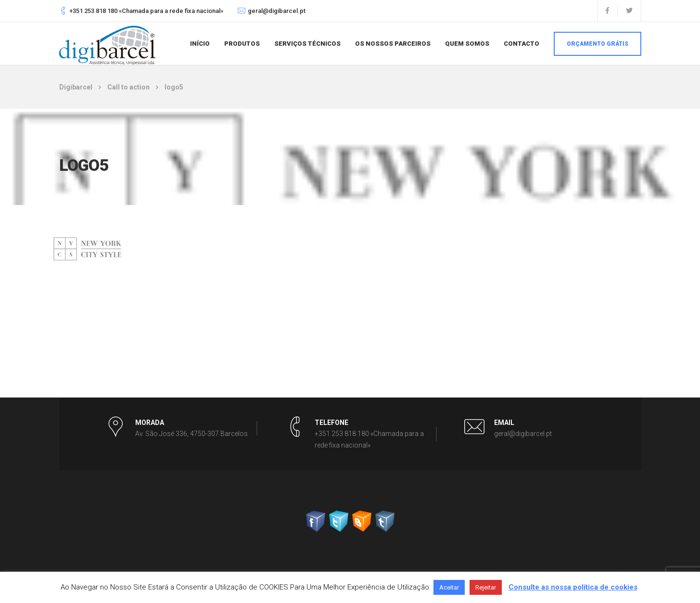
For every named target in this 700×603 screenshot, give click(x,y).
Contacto (522, 44)
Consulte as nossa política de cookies (573, 587)
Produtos (242, 44)
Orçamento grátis (598, 44)
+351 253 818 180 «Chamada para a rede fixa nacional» (146, 11)
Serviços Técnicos (307, 44)
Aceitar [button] (449, 587)
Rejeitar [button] (486, 587)
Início (200, 44)
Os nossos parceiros (393, 44)
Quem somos (467, 44)
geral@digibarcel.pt (277, 11)
